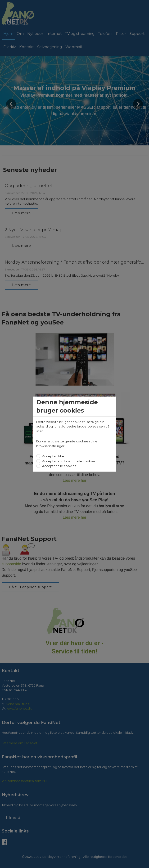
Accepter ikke (53, 456)
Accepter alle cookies (59, 466)
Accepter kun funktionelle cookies (68, 461)
